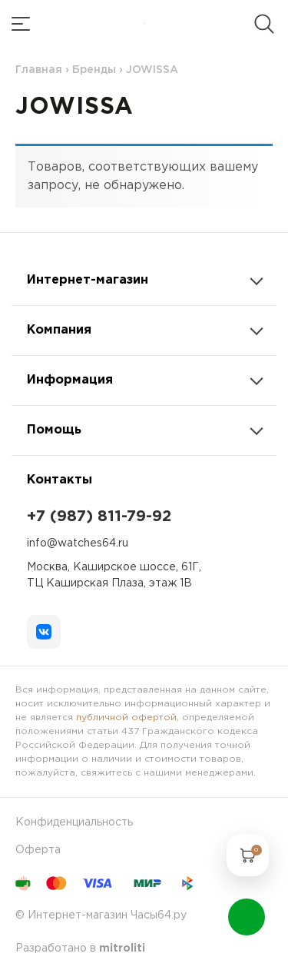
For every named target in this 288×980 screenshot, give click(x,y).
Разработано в (80, 948)
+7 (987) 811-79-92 (99, 517)
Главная (39, 70)
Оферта (38, 850)
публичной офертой (126, 718)
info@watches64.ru (78, 543)
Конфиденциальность (74, 822)
